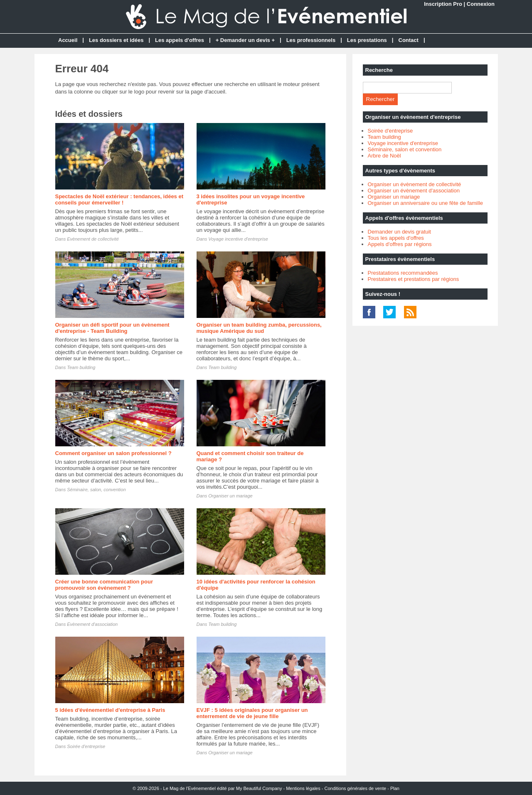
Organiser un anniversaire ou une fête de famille (426, 203)
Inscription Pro (443, 4)
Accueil (68, 40)
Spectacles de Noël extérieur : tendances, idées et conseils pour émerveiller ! (119, 199)
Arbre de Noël (384, 156)
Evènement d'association (92, 624)
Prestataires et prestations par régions (414, 279)
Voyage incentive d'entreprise (238, 239)
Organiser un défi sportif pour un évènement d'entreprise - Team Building (112, 328)
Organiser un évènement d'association (414, 191)
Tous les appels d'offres (396, 238)
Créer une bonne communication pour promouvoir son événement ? (104, 585)
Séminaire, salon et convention (405, 149)
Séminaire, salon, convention (96, 490)
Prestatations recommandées (403, 273)
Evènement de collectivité (93, 239)
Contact (409, 40)
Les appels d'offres (180, 40)
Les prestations (367, 40)
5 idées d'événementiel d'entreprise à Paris (110, 710)
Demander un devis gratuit (399, 232)
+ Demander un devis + (245, 40)
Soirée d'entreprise (86, 746)
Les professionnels (311, 40)
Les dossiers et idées (116, 40)
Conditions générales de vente (356, 788)
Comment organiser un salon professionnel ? (113, 453)
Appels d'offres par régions (400, 244)
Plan (395, 788)
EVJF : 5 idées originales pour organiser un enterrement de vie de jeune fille (252, 713)
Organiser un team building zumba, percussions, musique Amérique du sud (259, 328)
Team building (81, 367)
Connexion (481, 4)
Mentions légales (303, 788)
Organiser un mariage (230, 496)
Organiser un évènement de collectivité (415, 184)
